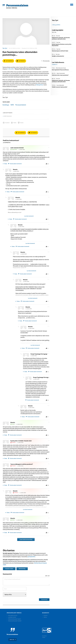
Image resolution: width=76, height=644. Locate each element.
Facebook (44, 636)
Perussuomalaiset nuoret (15, 621)
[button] (72, 4)
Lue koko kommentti (29, 216)
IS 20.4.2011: (11, 69)
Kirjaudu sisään (9, 569)
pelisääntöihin (32, 557)
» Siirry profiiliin (56, 25)
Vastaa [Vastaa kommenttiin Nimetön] (7, 192)
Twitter (44, 637)
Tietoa (45, 617)
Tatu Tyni (5, 48)
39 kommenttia (45, 61)
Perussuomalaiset (21, 105)
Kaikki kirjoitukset (8, 116)
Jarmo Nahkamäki (60, 85)
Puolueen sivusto (13, 616)
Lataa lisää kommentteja (26, 539)
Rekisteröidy (22, 569)
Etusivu (46, 616)
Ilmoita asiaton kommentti (16, 164)
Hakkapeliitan (40, 85)
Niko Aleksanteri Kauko (61, 68)
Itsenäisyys (6, 105)
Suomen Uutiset (12, 617)
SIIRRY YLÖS (12, 640)
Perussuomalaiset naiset (14, 619)
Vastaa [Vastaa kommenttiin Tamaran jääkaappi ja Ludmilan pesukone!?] (5, 485)
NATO (12, 105)
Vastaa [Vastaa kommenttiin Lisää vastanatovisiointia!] (5, 164)
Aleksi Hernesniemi (61, 73)
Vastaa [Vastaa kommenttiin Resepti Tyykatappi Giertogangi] (25, 372)
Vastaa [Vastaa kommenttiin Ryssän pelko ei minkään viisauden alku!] (5, 458)
